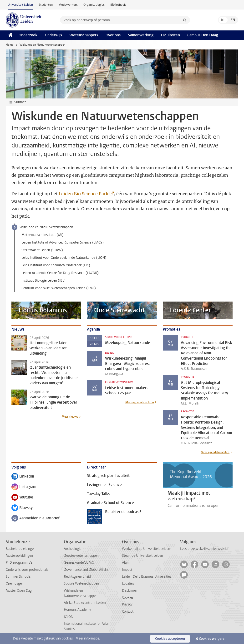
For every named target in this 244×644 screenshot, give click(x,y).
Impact (127, 570)
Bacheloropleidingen (21, 549)
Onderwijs (53, 35)
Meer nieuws (70, 417)
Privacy (127, 604)
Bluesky (22, 508)
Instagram (24, 487)
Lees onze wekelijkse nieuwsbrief (204, 549)
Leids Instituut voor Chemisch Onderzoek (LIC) (56, 265)
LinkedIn (23, 477)
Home (10, 45)
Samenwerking (141, 35)
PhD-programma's (19, 563)
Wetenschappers (84, 35)
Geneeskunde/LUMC (79, 563)
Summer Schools (18, 577)
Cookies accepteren (170, 639)
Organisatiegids (94, 5)
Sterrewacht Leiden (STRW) (42, 250)
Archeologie (73, 549)
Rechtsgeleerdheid (77, 577)
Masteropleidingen (19, 556)
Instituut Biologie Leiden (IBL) (43, 281)
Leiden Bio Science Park (84, 194)
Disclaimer (130, 591)
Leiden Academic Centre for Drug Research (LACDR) (60, 273)
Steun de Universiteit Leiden (142, 556)
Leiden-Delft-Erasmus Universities (147, 577)
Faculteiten (170, 35)
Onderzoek (28, 35)
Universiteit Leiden (20, 5)
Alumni (127, 563)
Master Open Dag (19, 591)
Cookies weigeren (213, 639)
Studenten (46, 5)
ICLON (69, 617)
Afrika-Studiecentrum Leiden (85, 603)
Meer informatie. (88, 638)
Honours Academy (77, 610)
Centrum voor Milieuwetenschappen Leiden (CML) (59, 288)
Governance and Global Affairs (86, 570)
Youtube (22, 498)
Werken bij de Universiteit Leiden (146, 549)
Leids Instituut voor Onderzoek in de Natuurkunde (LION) (64, 258)
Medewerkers (68, 5)
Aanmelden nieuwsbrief (36, 519)
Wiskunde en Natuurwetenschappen (46, 227)
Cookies (128, 598)
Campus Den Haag (203, 35)
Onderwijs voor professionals (27, 570)
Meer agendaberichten (140, 402)
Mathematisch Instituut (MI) (43, 235)
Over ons (113, 35)
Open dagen (15, 583)
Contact (128, 612)
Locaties (128, 583)
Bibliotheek (118, 5)
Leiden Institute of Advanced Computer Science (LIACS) (63, 242)
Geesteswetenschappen (81, 556)
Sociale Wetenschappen (81, 583)
